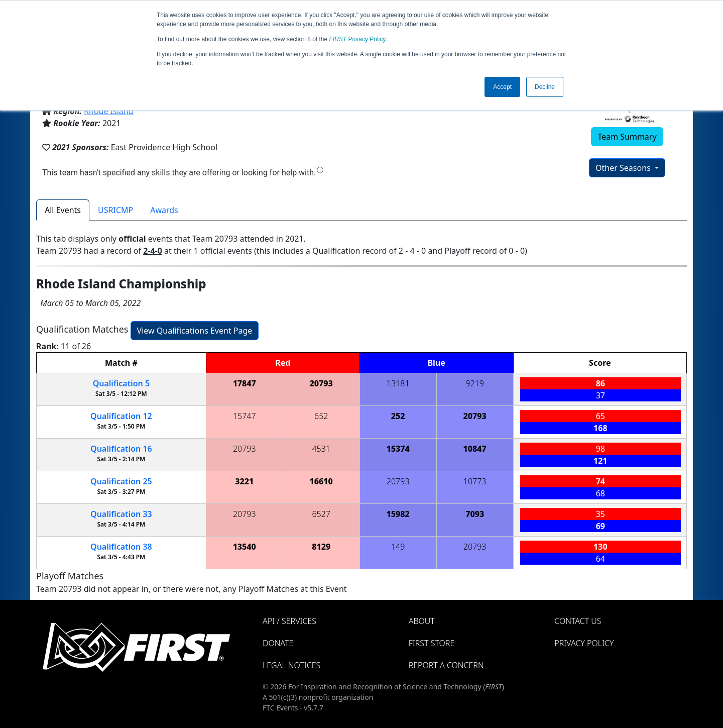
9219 (475, 383)
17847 (245, 383)
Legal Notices (291, 665)
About (422, 621)
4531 (321, 449)
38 (121, 547)
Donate (278, 643)
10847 (475, 449)
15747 (245, 416)
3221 (244, 481)
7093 (475, 514)
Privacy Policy (357, 39)
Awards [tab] (164, 210)
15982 (398, 514)
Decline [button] (545, 87)
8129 (321, 547)
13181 (398, 383)
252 (398, 416)
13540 (245, 547)
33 (121, 514)
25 (121, 481)
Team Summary (627, 137)
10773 (475, 481)
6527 (321, 514)
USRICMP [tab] (115, 210)
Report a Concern (446, 665)
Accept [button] (502, 87)
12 (121, 416)
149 (398, 547)
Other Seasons (624, 168)
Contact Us (578, 621)
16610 (321, 481)
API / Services (289, 621)
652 (321, 416)
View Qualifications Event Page (195, 331)
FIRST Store (432, 643)
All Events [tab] (63, 210)
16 (121, 449)
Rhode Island (108, 111)
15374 (398, 449)
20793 (321, 383)
